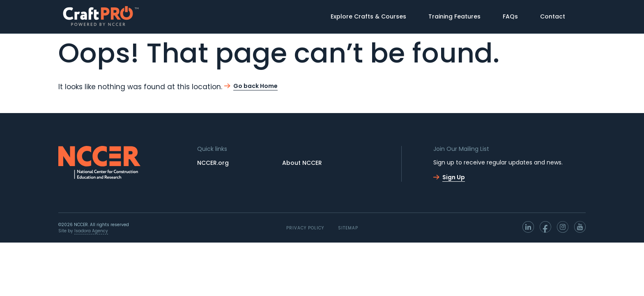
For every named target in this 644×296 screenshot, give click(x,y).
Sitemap (348, 228)
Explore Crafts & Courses (368, 16)
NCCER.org (213, 163)
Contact (553, 16)
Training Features (454, 16)
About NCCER (302, 163)
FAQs (510, 16)
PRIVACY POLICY (305, 228)
